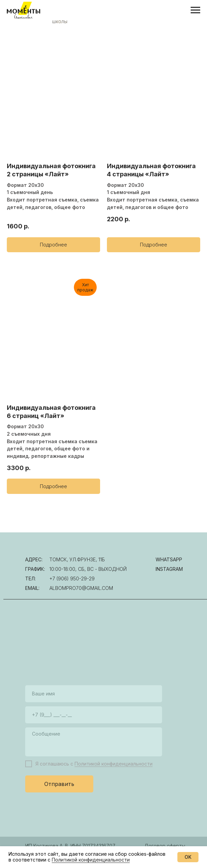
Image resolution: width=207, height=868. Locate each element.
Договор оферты (165, 846)
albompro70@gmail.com (81, 588)
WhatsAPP (169, 559)
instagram (169, 569)
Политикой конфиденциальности (114, 764)
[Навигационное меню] (195, 10)
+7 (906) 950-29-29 (72, 578)
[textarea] (94, 742)
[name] (94, 694)
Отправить (59, 784)
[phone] (94, 715)
